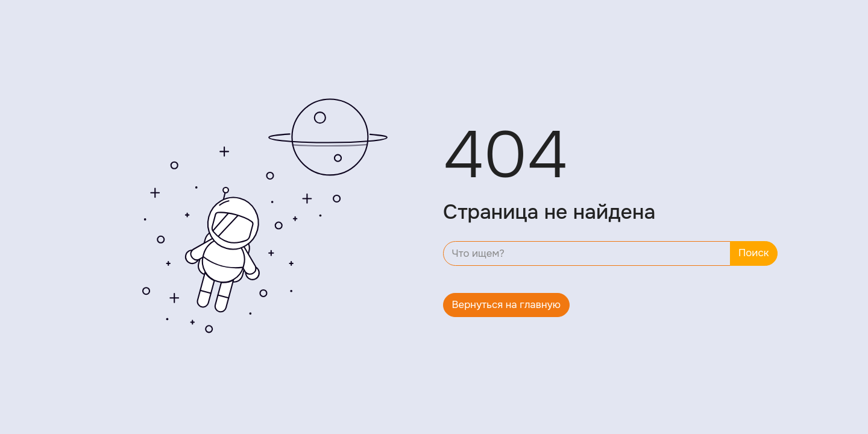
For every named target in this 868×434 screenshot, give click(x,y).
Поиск (753, 253)
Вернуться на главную (507, 305)
